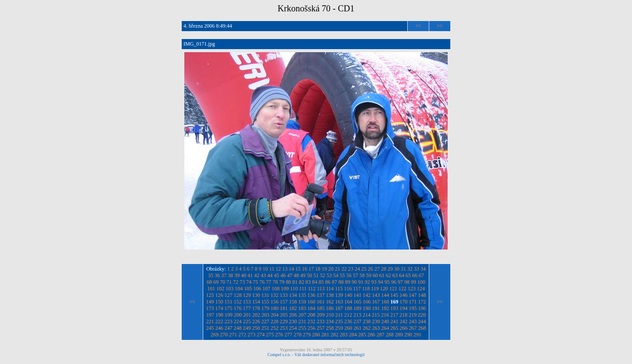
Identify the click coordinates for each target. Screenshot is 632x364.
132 (275, 295)
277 (288, 335)
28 (384, 269)
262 (367, 328)
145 (395, 295)
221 (210, 321)
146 (404, 295)
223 (229, 321)
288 (390, 335)
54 (336, 275)
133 (284, 295)
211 (339, 315)
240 (385, 321)
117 (357, 289)
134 (293, 295)
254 (293, 328)
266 (404, 328)
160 (312, 302)
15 (298, 269)
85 (321, 282)
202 (256, 315)
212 (348, 315)
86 (328, 282)
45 (276, 275)
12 (278, 269)
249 (247, 328)
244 (422, 321)
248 (238, 328)
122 (402, 289)
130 (256, 295)
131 (266, 295)
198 (219, 315)
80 (288, 282)
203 (266, 315)
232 (312, 321)
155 (266, 302)
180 (275, 308)
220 (422, 315)
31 (403, 269)
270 (224, 335)
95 (387, 282)
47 (290, 275)
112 (312, 289)
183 (302, 308)
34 (423, 269)
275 (270, 335)
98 (407, 282)
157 (284, 302)
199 (229, 315)
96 (394, 282)
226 (256, 321)
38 (230, 275)
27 (377, 269)
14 (291, 269)
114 (330, 289)
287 (381, 335)
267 (413, 328)
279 (307, 335)
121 (393, 289)
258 (330, 328)
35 (211, 275)
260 (348, 328)
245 (210, 328)
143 (376, 295)
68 (209, 282)
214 (366, 315)
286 (371, 335)
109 (285, 289)
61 (382, 275)
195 (413, 308)
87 (334, 282)
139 (339, 295)
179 (266, 308)
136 (312, 295)
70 (223, 282)
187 (339, 308)
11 (272, 269)
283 (344, 335)
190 (367, 308)
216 (385, 315)
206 (293, 315)
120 (384, 289)
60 (375, 275)
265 (395, 328)
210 (330, 315)
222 (219, 321)
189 (358, 308)
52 (323, 275)
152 (238, 302)
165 (358, 302)
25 (364, 269)
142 (367, 295)
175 (229, 308)
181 (284, 308)
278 (298, 335)
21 (338, 269)
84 (315, 282)
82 (302, 282)
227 (266, 321)
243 (413, 321)
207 (302, 315)
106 (257, 289)
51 (316, 275)
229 (284, 321)
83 (308, 282)
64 (402, 275)
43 (263, 275)
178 (256, 308)
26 (370, 269)
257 (321, 328)
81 (295, 282)
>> (440, 26)
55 (342, 275)
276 (279, 335)
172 (422, 302)
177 (247, 308)
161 (321, 302)
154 (256, 302)
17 (311, 269)
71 (229, 282)
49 (303, 275)
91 (361, 282)
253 (284, 328)
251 (266, 328)
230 (293, 321)
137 (321, 295)
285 (362, 335)
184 (312, 308)
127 (229, 295)
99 (413, 282)
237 (358, 321)
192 (385, 308)
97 (400, 282)
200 (238, 315)
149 (210, 302)
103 (230, 289)
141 (358, 295)
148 (422, 295)
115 (339, 289)
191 (376, 308)
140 (348, 295)
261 (358, 328)
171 (413, 302)
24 (357, 269)
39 (237, 275)
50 (309, 275)
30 (397, 269)
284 (353, 335)
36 (217, 275)
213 (357, 315)
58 (362, 275)
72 (236, 282)
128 (238, 295)
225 (247, 321)
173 (210, 308)
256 (312, 328)
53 (329, 275)
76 (262, 282)
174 (219, 308)
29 (390, 269)
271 (233, 335)
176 (238, 308)
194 (404, 308)
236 (348, 321)
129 (247, 295)
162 (330, 302)
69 (216, 282)
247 (229, 328)
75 (255, 282)
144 (385, 295)
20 (331, 269)
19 (324, 269)
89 (348, 282)
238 (367, 321)
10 (266, 269)
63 (395, 275)
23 (351, 269)
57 (355, 275)
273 (251, 335)
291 (417, 335)
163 (339, 302)
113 (321, 289)
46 (283, 275)
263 (376, 328)
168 (385, 302)
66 (415, 275)
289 (399, 335)
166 (367, 302)
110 (294, 289)
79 (282, 282)
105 (248, 289)
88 (341, 282)
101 (211, 289)
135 (302, 295)
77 (269, 282)
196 (422, 308)
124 (421, 289)
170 (404, 302)
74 (249, 282)
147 (413, 295)
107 (266, 289)
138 (330, 295)
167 (376, 302)
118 (366, 289)
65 (408, 275)
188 (348, 308)
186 (330, 308)
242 (404, 321)
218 (403, 315)
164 (348, 302)
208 (312, 315)
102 (220, 289)
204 (275, 315)
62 (388, 275)
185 (321, 308)
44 (270, 275)
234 (330, 321)
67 (421, 275)
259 (339, 328)
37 (224, 275)
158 (293, 302)
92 (367, 282)
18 (318, 269)
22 (344, 269)
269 (215, 335)
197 (210, 315)
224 (238, 321)
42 (257, 275)
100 (421, 282)
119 (375, 289)
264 (385, 328)
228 (275, 321)
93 (374, 282)
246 (219, 328)
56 (349, 275)
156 (275, 302)
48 (296, 275)
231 (302, 321)
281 (325, 335)
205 (284, 315)
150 (219, 302)
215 (376, 315)
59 (369, 275)
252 (275, 328)
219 (413, 315)
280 (316, 335)
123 (412, 289)
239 (376, 321)
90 (354, 282)
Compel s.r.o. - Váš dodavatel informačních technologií (316, 355)
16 (305, 269)
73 (242, 282)
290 (408, 335)
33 (417, 269)
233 (321, 321)
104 (239, 289)
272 (242, 335)
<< (418, 26)
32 (410, 269)
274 (261, 335)
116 (348, 289)
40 (244, 275)
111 (303, 289)
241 (395, 321)
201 (247, 315)
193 (395, 308)
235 (339, 321)
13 (285, 269)
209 (321, 315)
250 (256, 328)
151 (229, 302)
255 (302, 328)
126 (219, 295)
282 (334, 335)
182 (293, 308)
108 (276, 289)
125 (210, 295)
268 (422, 328)
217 (394, 315)
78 (275, 282)
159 (302, 302)
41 (250, 275)
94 (381, 282)
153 (247, 302)
